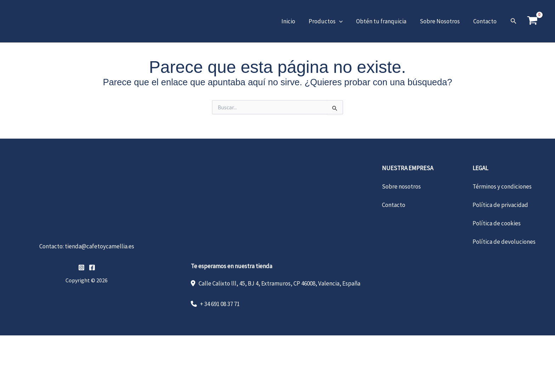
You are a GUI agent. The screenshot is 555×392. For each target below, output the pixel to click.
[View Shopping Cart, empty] (532, 21)
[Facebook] (92, 267)
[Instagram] (81, 267)
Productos (331, 21)
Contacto (486, 21)
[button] (344, 21)
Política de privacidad (500, 205)
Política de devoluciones (504, 242)
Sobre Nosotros (442, 21)
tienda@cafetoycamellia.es (99, 246)
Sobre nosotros (401, 186)
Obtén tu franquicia (385, 21)
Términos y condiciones (502, 186)
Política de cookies (497, 223)
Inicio (295, 21)
